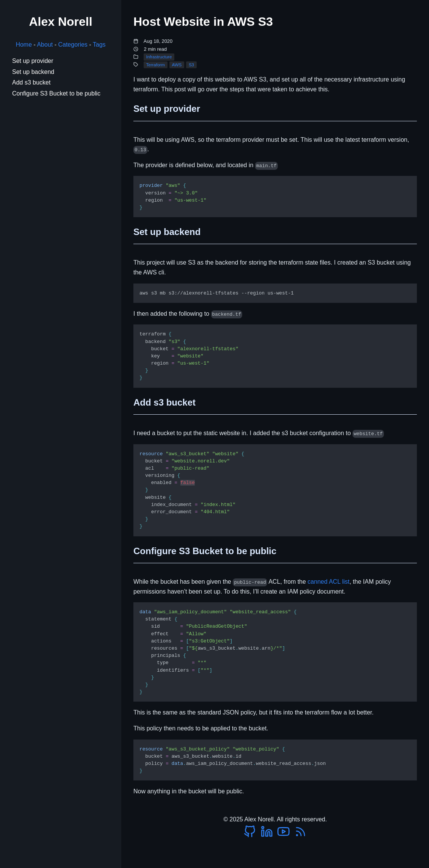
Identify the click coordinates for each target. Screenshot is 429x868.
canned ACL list (329, 582)
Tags (99, 45)
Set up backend (33, 72)
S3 (191, 65)
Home (24, 45)
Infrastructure (159, 57)
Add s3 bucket (31, 82)
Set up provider (33, 61)
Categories (73, 45)
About (45, 45)
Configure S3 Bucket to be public (56, 93)
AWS (177, 65)
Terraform (155, 65)
